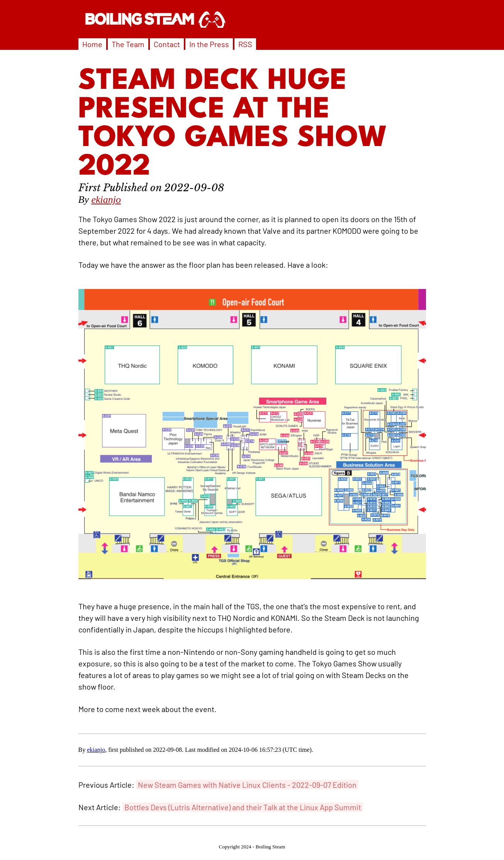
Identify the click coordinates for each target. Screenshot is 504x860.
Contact (167, 44)
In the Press (209, 44)
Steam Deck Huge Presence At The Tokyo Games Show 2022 (233, 124)
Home (92, 44)
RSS (245, 44)
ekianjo (106, 200)
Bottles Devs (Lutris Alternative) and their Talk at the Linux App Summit (243, 807)
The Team (128, 44)
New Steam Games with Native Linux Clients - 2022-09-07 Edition (247, 785)
